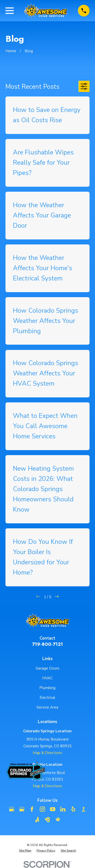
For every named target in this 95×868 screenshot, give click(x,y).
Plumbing (47, 688)
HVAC (47, 678)
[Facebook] (32, 809)
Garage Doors (47, 668)
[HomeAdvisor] (58, 820)
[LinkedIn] (63, 809)
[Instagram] (42, 809)
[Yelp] (73, 809)
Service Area (47, 707)
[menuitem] (25, 851)
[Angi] (37, 820)
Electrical (47, 698)
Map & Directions (47, 753)
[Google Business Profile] (12, 809)
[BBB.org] (83, 809)
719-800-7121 (47, 644)
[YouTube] (53, 809)
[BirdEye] (47, 820)
